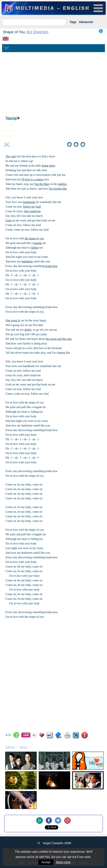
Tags (73, 22)
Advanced (86, 22)
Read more (63, 862)
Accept (46, 862)
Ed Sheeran (37, 32)
